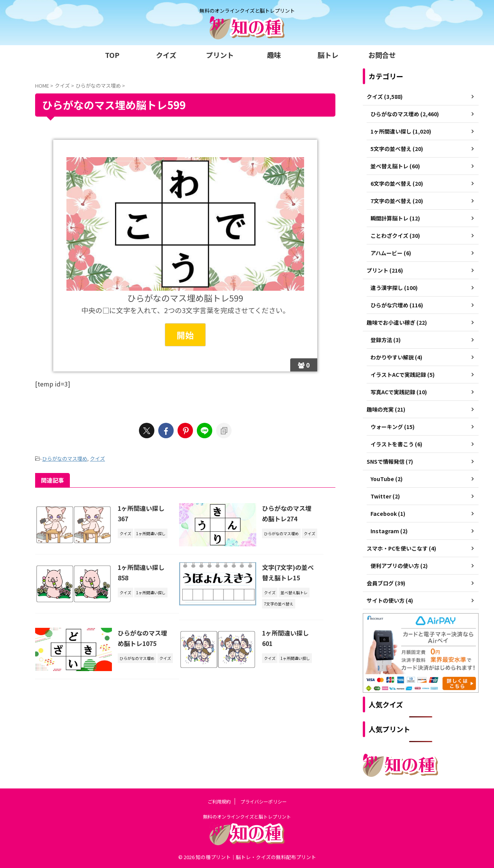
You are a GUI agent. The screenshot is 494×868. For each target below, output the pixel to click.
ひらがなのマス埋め (65, 459)
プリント (220, 55)
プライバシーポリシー (264, 801)
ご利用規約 (219, 801)
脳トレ (328, 55)
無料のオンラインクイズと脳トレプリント (247, 816)
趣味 (274, 55)
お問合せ (382, 55)
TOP (112, 55)
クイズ (166, 55)
